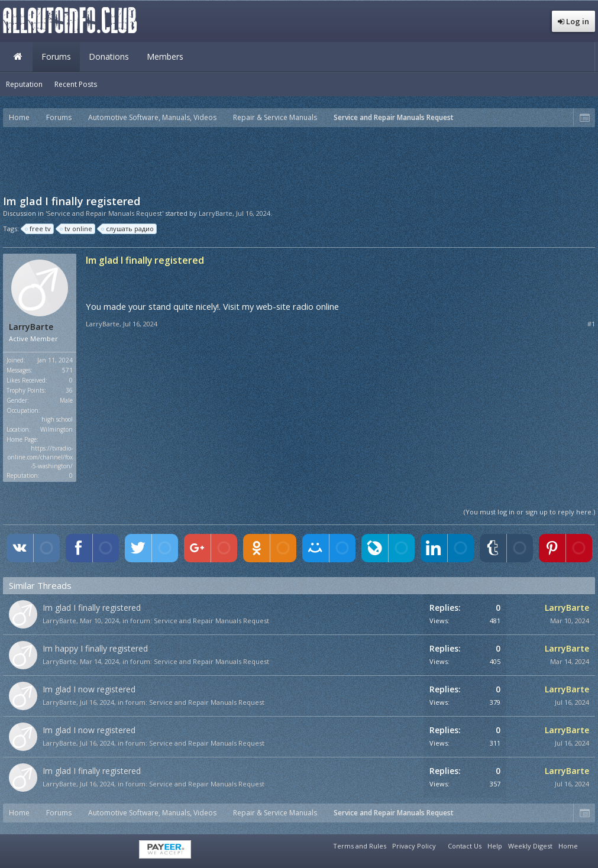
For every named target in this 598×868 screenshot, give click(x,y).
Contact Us (465, 846)
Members (165, 56)
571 (67, 370)
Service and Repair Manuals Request (211, 621)
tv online (77, 229)
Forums (56, 56)
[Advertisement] (299, 160)
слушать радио (128, 229)
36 (69, 390)
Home (18, 57)
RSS (588, 844)
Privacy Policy (414, 846)
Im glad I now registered (89, 689)
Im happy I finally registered (95, 648)
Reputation (24, 84)
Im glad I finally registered (92, 608)
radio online (316, 306)
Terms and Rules (360, 846)
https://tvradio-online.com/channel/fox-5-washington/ (40, 457)
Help (495, 846)
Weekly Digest (530, 846)
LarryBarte (216, 213)
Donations (109, 56)
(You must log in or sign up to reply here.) (529, 512)
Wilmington (56, 429)
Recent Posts (76, 84)
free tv (38, 229)
